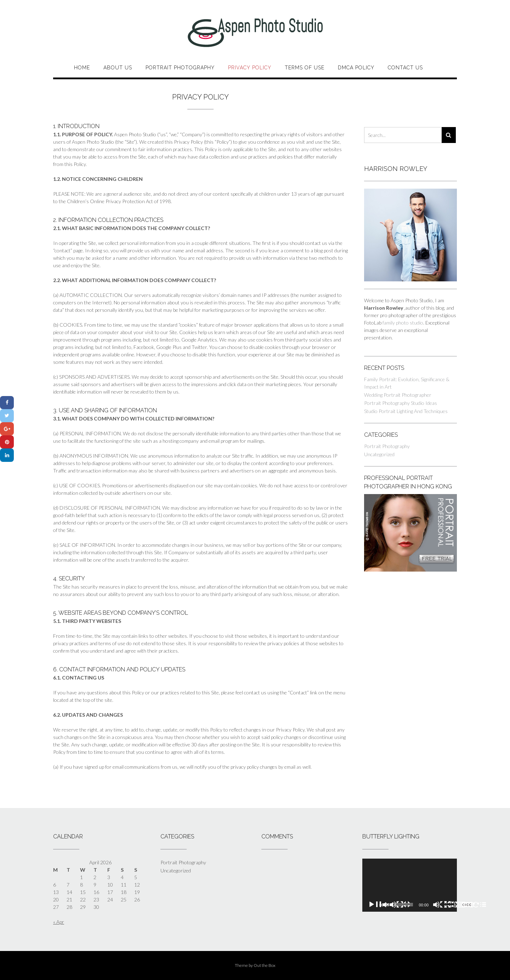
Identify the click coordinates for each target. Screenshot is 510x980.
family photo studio (403, 323)
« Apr (59, 922)
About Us (118, 68)
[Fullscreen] (465, 905)
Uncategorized (379, 454)
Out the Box (265, 965)
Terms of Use (305, 68)
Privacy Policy (250, 68)
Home (82, 68)
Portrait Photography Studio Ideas (401, 403)
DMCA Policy (356, 68)
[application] (410, 885)
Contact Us (405, 68)
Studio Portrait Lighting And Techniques (406, 411)
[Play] (389, 905)
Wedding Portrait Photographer (398, 395)
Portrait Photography (180, 68)
